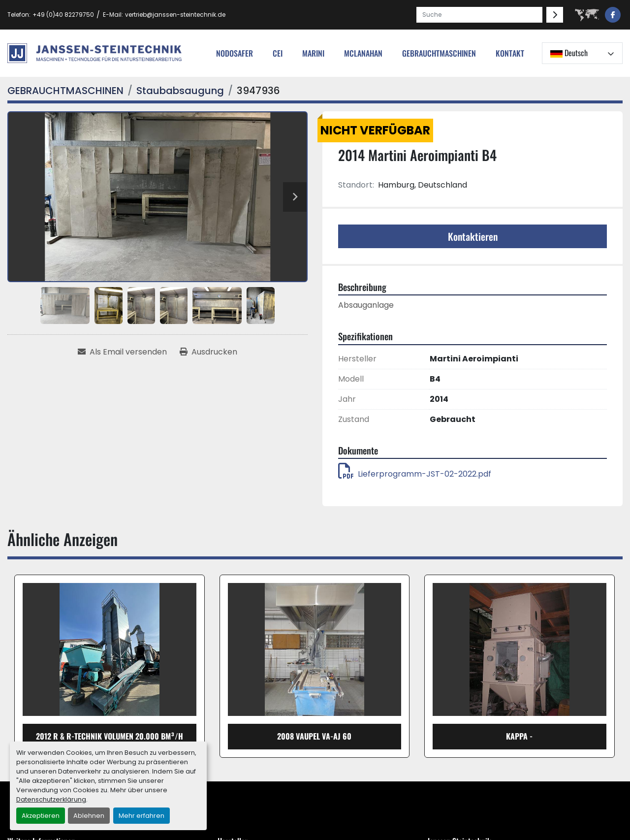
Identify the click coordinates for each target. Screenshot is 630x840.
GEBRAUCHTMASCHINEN (439, 53)
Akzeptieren (41, 816)
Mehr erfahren (142, 816)
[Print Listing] (208, 352)
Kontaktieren (473, 236)
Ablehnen (89, 816)
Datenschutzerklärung (51, 799)
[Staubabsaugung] (180, 91)
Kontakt (510, 53)
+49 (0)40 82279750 (63, 15)
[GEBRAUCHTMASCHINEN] (65, 91)
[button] (439, 53)
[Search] (479, 15)
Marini (313, 53)
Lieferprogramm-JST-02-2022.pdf (415, 474)
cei (278, 53)
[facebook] (613, 15)
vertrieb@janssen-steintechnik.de (175, 15)
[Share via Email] (122, 352)
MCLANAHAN (363, 53)
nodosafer (235, 53)
